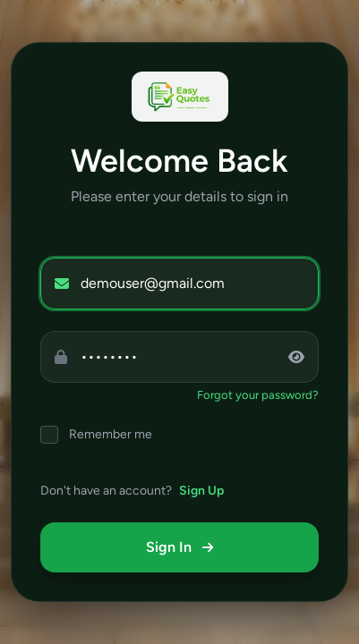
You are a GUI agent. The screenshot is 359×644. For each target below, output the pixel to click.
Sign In (179, 547)
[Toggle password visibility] (303, 357)
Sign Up (201, 491)
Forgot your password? (258, 395)
